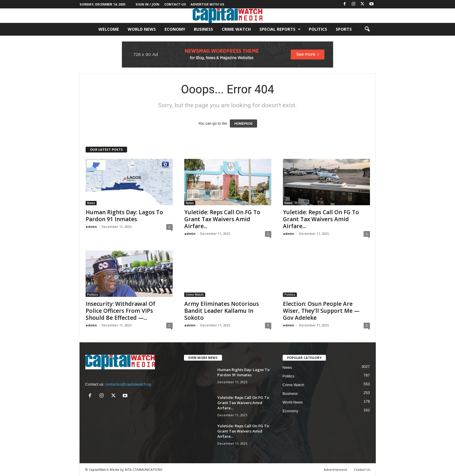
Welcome (109, 29)
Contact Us (175, 4)
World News (142, 29)
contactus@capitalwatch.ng (128, 384)
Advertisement (335, 469)
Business (203, 29)
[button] (367, 29)
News (91, 203)
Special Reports (280, 29)
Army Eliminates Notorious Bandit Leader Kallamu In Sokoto (222, 311)
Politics (318, 29)
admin (91, 227)
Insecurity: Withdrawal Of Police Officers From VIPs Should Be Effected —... (120, 311)
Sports (344, 29)
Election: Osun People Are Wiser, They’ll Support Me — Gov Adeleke (321, 311)
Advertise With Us (207, 4)
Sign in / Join (147, 4)
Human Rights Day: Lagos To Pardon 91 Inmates (124, 216)
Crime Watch (236, 29)
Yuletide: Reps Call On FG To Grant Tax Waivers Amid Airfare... (222, 219)
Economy (175, 29)
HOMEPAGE (243, 123)
